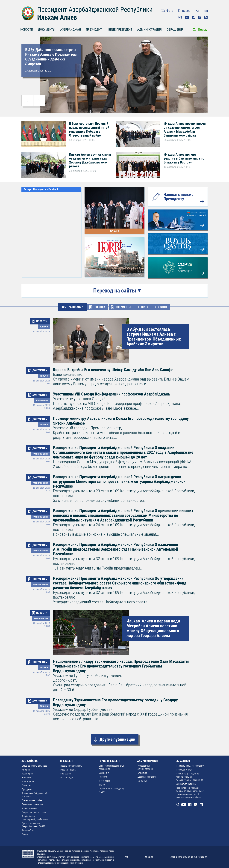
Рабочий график (68, 770)
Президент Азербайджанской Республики (95, 10)
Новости (103, 777)
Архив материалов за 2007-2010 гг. (189, 857)
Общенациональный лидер (34, 766)
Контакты (142, 781)
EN (206, 11)
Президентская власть (71, 766)
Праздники (27, 789)
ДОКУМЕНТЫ (47, 29)
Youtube (187, 17)
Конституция (28, 782)
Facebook (194, 17)
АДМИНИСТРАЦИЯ (149, 29)
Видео (186, 11)
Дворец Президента (147, 777)
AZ (198, 11)
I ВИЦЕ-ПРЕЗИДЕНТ (119, 29)
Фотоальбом (28, 830)
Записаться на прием (186, 784)
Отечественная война (32, 800)
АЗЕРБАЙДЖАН (71, 29)
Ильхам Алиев (57, 17)
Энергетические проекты (34, 812)
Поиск (202, 30)
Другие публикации (117, 739)
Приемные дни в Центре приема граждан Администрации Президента (189, 777)
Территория (27, 774)
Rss (206, 17)
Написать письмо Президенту (179, 197)
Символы (26, 785)
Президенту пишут (185, 770)
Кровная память (29, 808)
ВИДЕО (145, 307)
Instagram (180, 17)
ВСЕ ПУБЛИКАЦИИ (72, 307)
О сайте (149, 857)
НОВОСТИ (27, 29)
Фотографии (105, 781)
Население (27, 778)
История (26, 770)
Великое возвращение (32, 804)
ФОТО (164, 307)
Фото (170, 11)
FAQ (126, 857)
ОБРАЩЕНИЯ (175, 29)
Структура (142, 773)
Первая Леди (67, 778)
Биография (66, 774)
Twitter (200, 17)
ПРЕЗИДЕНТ (94, 29)
